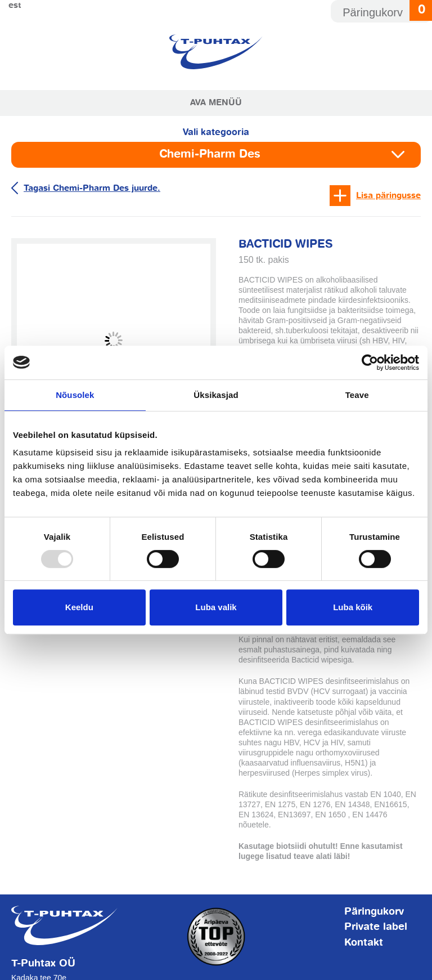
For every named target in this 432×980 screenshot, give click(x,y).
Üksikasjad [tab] (216, 395)
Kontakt (364, 943)
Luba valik (216, 607)
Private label (376, 927)
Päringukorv (374, 912)
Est (15, 5)
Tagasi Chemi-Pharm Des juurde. (92, 188)
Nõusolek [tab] (75, 395)
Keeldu (79, 607)
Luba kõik (353, 607)
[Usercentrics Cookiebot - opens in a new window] (370, 363)
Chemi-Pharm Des (210, 155)
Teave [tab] (357, 395)
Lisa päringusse (388, 196)
